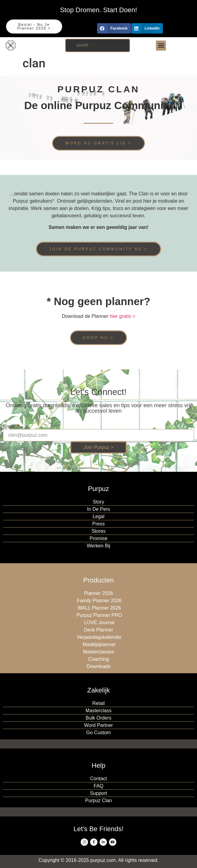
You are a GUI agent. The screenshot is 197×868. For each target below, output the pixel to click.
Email (10, 427)
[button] (114, 28)
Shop (83, 45)
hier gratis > (122, 316)
